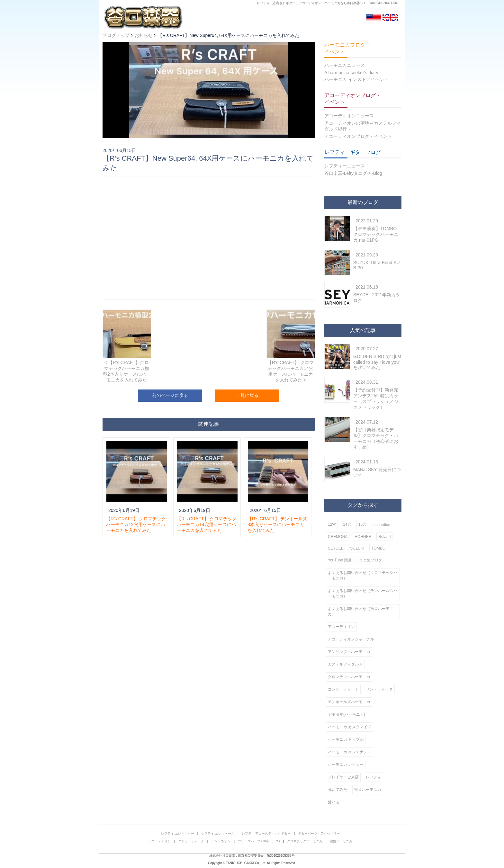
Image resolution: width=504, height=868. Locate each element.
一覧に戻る (247, 395)
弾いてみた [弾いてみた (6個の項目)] (337, 790)
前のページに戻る (170, 395)
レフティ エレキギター (178, 833)
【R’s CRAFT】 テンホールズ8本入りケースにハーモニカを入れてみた (277, 524)
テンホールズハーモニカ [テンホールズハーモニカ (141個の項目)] (349, 702)
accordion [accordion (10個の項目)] (382, 525)
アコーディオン (310, 3)
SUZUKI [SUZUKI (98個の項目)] (357, 548)
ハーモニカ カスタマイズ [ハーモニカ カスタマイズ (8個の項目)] (350, 727)
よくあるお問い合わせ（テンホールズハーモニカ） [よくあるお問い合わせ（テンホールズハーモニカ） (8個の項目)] (363, 593)
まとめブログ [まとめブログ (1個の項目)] (371, 560)
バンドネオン (221, 841)
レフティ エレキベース (218, 833)
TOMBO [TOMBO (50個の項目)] (378, 548)
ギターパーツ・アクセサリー (319, 833)
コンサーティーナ (191, 841)
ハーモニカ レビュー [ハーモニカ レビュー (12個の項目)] (346, 765)
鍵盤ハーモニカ (341, 841)
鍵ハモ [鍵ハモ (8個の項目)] (334, 802)
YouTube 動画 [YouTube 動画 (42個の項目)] (340, 560)
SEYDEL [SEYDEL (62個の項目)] (335, 548)
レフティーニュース (345, 166)
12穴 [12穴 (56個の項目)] (332, 524)
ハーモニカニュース (345, 65)
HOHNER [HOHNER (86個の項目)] (363, 537)
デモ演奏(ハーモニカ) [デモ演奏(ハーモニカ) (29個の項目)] (346, 714)
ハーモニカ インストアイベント (356, 79)
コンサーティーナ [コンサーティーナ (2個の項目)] (343, 689)
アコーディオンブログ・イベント (358, 136)
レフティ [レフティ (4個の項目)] (373, 777)
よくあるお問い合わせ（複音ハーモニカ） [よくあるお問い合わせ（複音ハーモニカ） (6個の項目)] (361, 611)
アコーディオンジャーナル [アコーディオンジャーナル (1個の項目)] (351, 639)
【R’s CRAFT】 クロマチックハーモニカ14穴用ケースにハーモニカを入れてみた (207, 524)
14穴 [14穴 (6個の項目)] (347, 524)
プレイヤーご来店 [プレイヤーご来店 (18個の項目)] (343, 777)
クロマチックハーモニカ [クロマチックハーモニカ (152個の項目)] (349, 677)
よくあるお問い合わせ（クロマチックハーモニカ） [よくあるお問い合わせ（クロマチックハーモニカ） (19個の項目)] (363, 575)
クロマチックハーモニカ (305, 841)
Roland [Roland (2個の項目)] (384, 537)
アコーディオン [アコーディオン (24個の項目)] (341, 627)
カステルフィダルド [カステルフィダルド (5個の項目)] (345, 664)
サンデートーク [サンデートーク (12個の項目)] (379, 689)
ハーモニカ (332, 3)
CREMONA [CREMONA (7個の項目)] (338, 537)
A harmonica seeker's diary (351, 73)
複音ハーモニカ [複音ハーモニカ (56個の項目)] (368, 790)
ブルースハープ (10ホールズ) (259, 841)
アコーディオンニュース (349, 116)
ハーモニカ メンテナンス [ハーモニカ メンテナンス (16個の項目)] (350, 752)
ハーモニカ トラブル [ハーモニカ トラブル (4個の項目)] (346, 739)
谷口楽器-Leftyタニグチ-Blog (353, 173)
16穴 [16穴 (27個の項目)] (362, 524)
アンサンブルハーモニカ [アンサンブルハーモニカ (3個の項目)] (349, 652)
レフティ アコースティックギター (266, 833)
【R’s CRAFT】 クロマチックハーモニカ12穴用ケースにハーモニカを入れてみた (136, 524)
